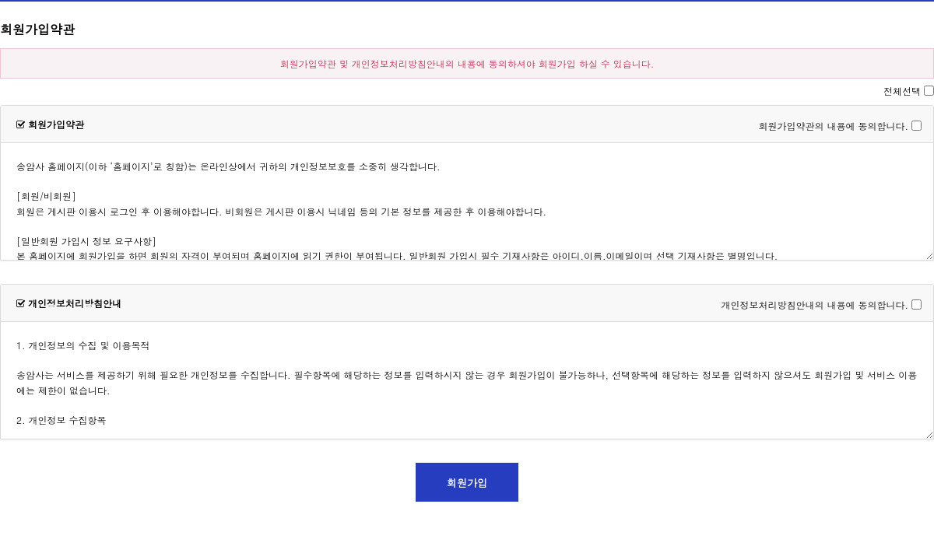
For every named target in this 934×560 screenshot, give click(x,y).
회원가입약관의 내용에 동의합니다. (833, 126)
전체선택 (902, 91)
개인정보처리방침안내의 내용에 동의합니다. (815, 304)
